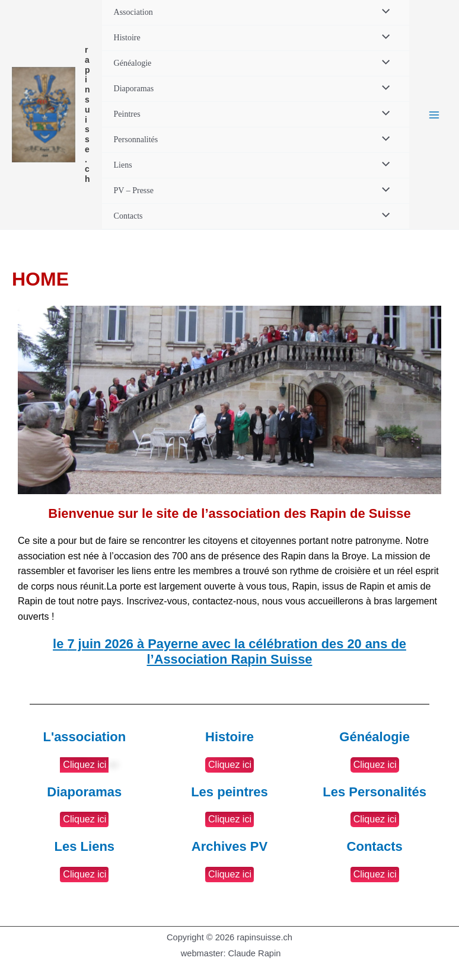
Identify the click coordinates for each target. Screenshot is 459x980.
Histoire (127, 38)
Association (133, 12)
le (230, 651)
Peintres (127, 114)
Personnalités (136, 140)
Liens (123, 165)
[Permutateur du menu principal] (434, 115)
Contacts (128, 216)
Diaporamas (134, 89)
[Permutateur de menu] (383, 12)
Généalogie (133, 63)
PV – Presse (134, 190)
